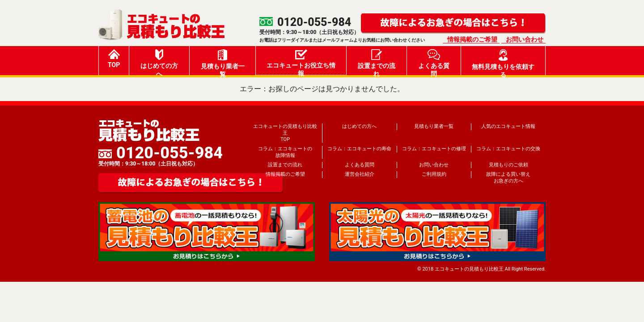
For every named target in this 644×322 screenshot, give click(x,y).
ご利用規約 (434, 174)
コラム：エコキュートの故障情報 (285, 152)
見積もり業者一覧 (223, 62)
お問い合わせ (525, 39)
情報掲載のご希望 (472, 39)
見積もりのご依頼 (508, 165)
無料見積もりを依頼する (503, 62)
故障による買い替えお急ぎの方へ (508, 177)
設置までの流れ (377, 62)
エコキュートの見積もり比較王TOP (285, 133)
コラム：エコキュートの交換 (508, 149)
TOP (114, 59)
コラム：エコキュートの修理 (434, 149)
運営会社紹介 (360, 174)
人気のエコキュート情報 (508, 126)
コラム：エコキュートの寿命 (359, 149)
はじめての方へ (159, 62)
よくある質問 (434, 62)
